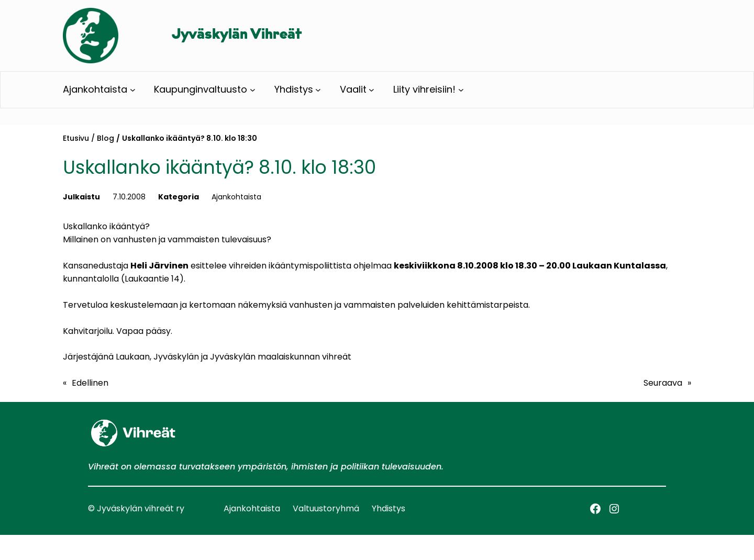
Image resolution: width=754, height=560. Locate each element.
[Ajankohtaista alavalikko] (133, 90)
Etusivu (76, 138)
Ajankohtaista (236, 197)
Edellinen (90, 383)
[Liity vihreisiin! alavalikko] (461, 90)
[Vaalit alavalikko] (372, 90)
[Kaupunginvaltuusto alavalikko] (253, 90)
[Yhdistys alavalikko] (318, 90)
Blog (106, 138)
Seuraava (663, 383)
